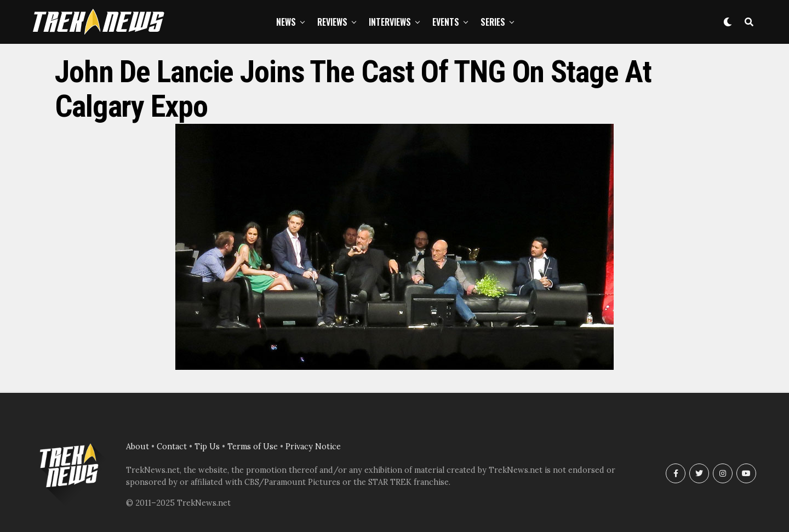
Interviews (390, 22)
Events (446, 22)
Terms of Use (253, 447)
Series (493, 22)
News (286, 22)
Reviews (332, 22)
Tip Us (207, 447)
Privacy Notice (313, 447)
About (138, 447)
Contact (172, 447)
